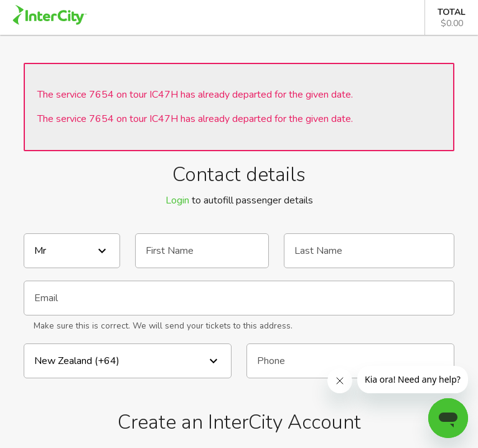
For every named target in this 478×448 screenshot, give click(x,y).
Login (177, 200)
